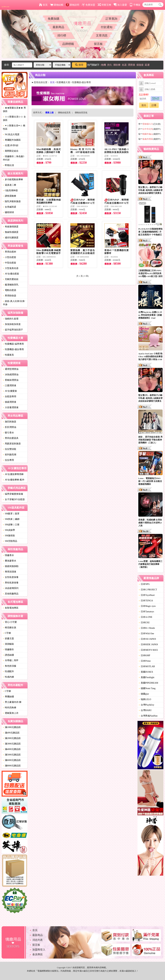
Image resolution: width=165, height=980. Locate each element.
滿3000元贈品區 (12, 744)
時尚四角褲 (10, 708)
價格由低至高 (64, 113)
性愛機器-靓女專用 (13, 349)
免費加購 (54, 19)
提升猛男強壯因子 (13, 330)
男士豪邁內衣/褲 (12, 702)
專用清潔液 (10, 572)
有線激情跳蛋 (11, 227)
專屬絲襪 (8, 697)
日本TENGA (146, 601)
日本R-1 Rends (147, 628)
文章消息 (102, 35)
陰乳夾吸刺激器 (12, 201)
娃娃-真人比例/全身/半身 (14, 303)
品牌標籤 (68, 44)
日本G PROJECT (148, 590)
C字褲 (7, 633)
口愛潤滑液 (10, 386)
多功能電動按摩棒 (13, 179)
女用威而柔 (10, 207)
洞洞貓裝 (8, 644)
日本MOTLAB (147, 666)
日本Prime (145, 661)
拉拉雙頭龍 (10, 449)
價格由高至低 (81, 113)
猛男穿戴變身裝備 (13, 494)
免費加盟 (88, 5)
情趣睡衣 (8, 649)
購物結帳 (57, 5)
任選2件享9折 (11, 145)
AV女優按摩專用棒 (13, 474)
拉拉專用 (8, 460)
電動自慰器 (10, 290)
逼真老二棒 (10, 185)
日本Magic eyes (147, 606)
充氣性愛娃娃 (11, 279)
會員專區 (38, 954)
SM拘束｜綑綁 (11, 519)
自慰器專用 (10, 397)
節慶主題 (8, 639)
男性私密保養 (11, 583)
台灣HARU (145, 710)
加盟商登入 (39, 950)
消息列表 (38, 940)
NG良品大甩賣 (11, 134)
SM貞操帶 (9, 530)
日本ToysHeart (147, 595)
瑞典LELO (145, 699)
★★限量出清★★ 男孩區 (14, 110)
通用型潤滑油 (11, 369)
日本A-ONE (146, 617)
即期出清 (8, 165)
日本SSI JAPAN (147, 639)
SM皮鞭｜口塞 (11, 525)
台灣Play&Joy (146, 705)
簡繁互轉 (104, 5)
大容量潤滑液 (11, 407)
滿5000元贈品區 (12, 755)
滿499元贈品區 (11, 733)
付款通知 (107, 27)
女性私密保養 (11, 577)
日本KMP (144, 655)
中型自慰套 (10, 263)
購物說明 (73, 5)
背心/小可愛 (10, 622)
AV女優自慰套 (11, 274)
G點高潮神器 (10, 190)
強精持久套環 (11, 319)
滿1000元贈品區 (12, 727)
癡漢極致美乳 (11, 285)
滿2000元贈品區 (12, 738)
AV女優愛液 (10, 391)
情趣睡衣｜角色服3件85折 (14, 158)
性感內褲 (8, 677)
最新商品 (58, 27)
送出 (144, 105)
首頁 (43, 5)
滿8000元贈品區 (12, 766)
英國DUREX (146, 672)
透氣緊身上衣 (11, 713)
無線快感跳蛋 (11, 232)
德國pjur (144, 694)
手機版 (135, 5)
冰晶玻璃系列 (11, 588)
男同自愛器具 (11, 438)
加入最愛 (120, 5)
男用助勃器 (10, 296)
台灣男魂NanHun (148, 716)
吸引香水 (8, 433)
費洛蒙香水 (10, 561)
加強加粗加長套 (12, 324)
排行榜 (62, 35)
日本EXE (144, 623)
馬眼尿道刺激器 (12, 444)
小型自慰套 (10, 257)
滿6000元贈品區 (12, 760)
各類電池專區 (11, 608)
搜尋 (79, 65)
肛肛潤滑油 (10, 427)
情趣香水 (8, 555)
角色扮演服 (10, 666)
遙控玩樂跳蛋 (11, 238)
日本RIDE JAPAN (148, 644)
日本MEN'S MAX (148, 650)
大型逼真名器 (11, 268)
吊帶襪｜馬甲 (11, 660)
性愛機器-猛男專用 (13, 344)
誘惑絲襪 (8, 655)
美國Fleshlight (147, 677)
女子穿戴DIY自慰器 (14, 499)
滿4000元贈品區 (12, 749)
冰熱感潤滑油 (11, 375)
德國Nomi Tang (147, 688)
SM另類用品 (10, 541)
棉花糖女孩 (10, 628)
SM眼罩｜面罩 (11, 514)
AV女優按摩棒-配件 (14, 480)
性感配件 (8, 671)
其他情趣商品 (11, 594)
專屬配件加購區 (12, 140)
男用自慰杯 (10, 252)
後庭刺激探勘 (11, 566)
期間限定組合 (11, 151)
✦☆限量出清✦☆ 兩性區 (14, 127)
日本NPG (144, 584)
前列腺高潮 (10, 455)
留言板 (98, 44)
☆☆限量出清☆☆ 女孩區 (14, 118)
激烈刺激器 (10, 422)
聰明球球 (8, 212)
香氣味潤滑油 (11, 380)
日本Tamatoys (146, 612)
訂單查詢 (111, 19)
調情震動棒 (10, 196)
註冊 (154, 105)
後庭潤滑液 (10, 402)
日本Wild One (146, 634)
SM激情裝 (9, 536)
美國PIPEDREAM (148, 683)
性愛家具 (8, 355)
